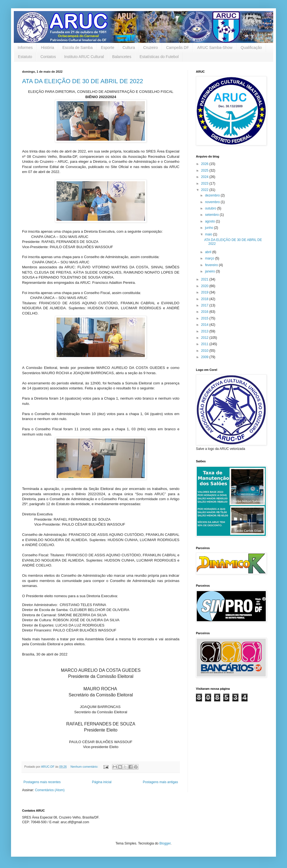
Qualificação (251, 48)
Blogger (165, 843)
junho (210, 228)
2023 (205, 183)
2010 (205, 351)
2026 (205, 164)
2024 (205, 177)
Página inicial (102, 782)
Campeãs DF (177, 48)
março (210, 258)
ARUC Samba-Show (215, 48)
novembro (213, 202)
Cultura (129, 48)
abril (209, 252)
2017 (205, 305)
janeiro (210, 271)
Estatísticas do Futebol (159, 57)
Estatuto (25, 57)
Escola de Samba (78, 48)
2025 (205, 171)
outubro (211, 208)
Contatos (48, 57)
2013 (205, 331)
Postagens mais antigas (160, 782)
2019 (205, 292)
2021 (205, 279)
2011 (205, 344)
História (47, 48)
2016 (205, 312)
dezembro (213, 195)
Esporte (108, 48)
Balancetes (122, 57)
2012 (205, 338)
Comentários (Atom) (50, 790)
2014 (205, 325)
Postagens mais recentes (42, 782)
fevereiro (212, 265)
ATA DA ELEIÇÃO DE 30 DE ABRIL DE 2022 (83, 81)
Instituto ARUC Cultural (84, 57)
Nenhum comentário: (85, 767)
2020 (205, 286)
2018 (205, 299)
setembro (212, 215)
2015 (205, 318)
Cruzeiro (151, 48)
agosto (210, 221)
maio (209, 234)
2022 (205, 190)
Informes (25, 48)
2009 (205, 357)
